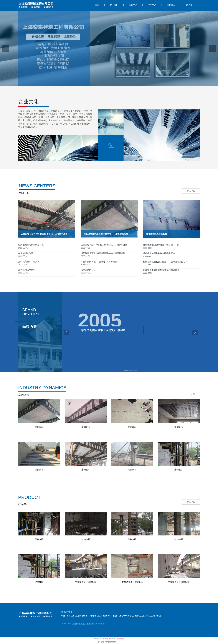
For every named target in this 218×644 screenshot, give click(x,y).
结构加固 (39, 539)
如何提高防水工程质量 (29, 262)
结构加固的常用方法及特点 (31, 245)
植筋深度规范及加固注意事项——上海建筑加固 (103, 253)
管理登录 (121, 639)
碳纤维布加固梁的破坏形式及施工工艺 (161, 245)
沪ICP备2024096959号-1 (108, 642)
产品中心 (152, 5)
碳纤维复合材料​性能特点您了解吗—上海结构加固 (104, 245)
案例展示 (171, 5)
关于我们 (114, 5)
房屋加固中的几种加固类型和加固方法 (161, 270)
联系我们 (190, 5)
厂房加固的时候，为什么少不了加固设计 (100, 262)
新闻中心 (133, 5)
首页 (97, 5)
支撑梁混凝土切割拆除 (86, 582)
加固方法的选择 (88, 270)
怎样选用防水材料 (27, 270)
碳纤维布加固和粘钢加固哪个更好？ (160, 253)
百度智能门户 (106, 639)
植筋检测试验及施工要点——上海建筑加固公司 (165, 262)
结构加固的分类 (26, 253)
